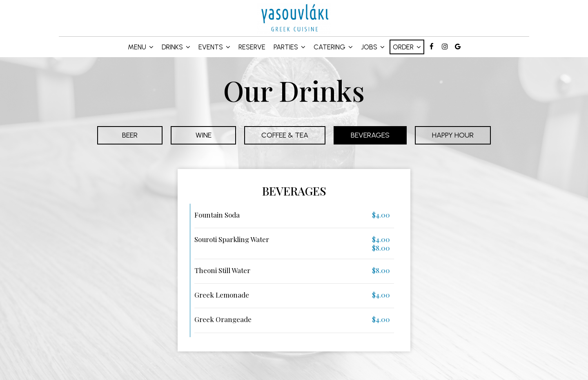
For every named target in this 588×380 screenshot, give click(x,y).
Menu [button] (141, 47)
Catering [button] (333, 47)
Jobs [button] (373, 47)
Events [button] (214, 47)
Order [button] (407, 47)
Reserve (252, 47)
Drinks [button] (176, 47)
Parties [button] (290, 47)
